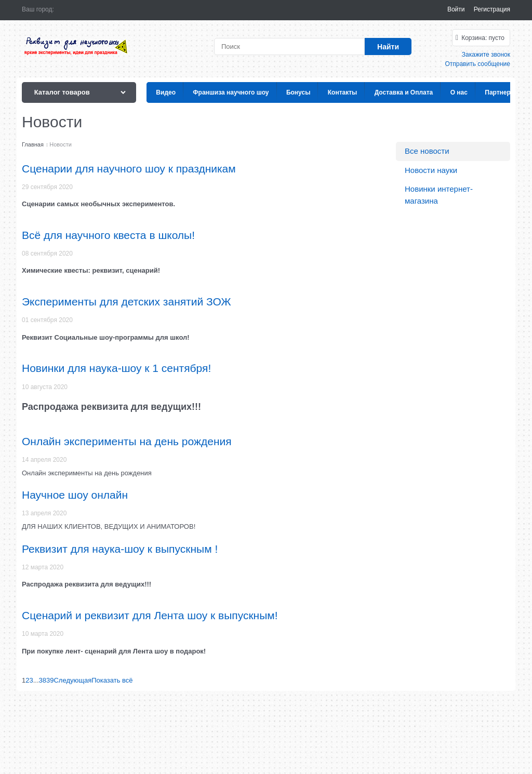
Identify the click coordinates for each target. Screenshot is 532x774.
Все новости (427, 151)
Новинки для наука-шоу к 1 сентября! (116, 368)
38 (43, 680)
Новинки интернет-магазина (439, 195)
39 (50, 680)
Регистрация (492, 9)
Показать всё (112, 680)
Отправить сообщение (477, 64)
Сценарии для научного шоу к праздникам (129, 169)
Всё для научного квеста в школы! (108, 235)
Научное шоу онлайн (75, 495)
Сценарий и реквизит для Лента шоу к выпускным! (150, 615)
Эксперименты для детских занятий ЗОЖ (127, 302)
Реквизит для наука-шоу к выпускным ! (120, 549)
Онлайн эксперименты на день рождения (127, 441)
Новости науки (431, 170)
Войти (456, 9)
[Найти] (388, 46)
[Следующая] (72, 680)
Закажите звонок (486, 55)
